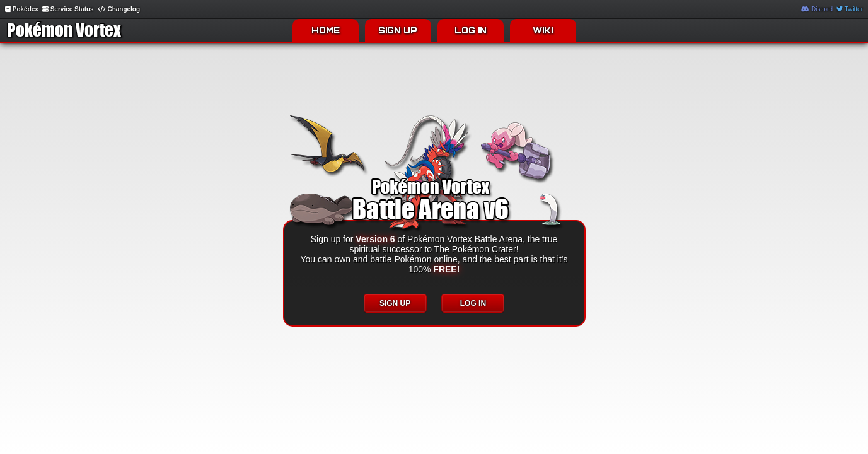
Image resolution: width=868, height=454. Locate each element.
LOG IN (471, 30)
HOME (326, 30)
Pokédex (22, 9)
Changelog (119, 9)
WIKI (543, 30)
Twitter (850, 9)
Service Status (68, 9)
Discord (817, 9)
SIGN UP (398, 30)
